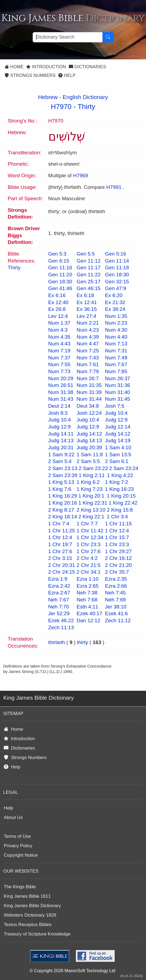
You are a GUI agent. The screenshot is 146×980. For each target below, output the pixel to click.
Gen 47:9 (116, 288)
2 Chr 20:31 (62, 565)
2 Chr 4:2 (87, 558)
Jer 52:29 (59, 613)
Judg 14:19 (118, 440)
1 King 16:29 (63, 496)
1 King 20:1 (91, 496)
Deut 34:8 (88, 406)
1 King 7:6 (60, 489)
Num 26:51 (61, 385)
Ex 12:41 (87, 302)
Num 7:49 (116, 358)
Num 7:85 (116, 371)
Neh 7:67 (59, 600)
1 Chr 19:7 (60, 544)
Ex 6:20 (114, 295)
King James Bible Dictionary (32, 906)
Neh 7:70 (59, 607)
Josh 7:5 (115, 406)
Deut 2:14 (59, 406)
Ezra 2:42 (59, 586)
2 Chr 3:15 (60, 558)
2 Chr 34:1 (89, 572)
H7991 (114, 187)
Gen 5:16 (116, 254)
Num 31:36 (118, 385)
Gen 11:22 (89, 275)
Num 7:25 (88, 351)
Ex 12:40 (58, 302)
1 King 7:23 (90, 489)
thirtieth (57, 642)
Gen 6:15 (59, 261)
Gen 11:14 (117, 261)
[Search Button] (108, 37)
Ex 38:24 (115, 309)
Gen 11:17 (89, 268)
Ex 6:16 (57, 295)
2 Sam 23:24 (124, 468)
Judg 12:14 (118, 427)
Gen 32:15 (117, 282)
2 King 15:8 (120, 510)
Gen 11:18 (117, 268)
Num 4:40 (116, 337)
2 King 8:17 (61, 510)
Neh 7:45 (115, 593)
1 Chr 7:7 (87, 524)
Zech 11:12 (118, 620)
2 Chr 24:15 (62, 572)
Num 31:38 (61, 392)
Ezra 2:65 (88, 586)
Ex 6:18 (85, 295)
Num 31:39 (89, 392)
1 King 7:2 (117, 482)
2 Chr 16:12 (118, 558)
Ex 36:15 (87, 309)
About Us (13, 817)
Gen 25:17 (89, 282)
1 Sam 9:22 (61, 455)
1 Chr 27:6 (60, 551)
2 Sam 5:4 (60, 461)
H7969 (80, 176)
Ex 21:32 (115, 302)
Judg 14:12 (89, 434)
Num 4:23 (88, 330)
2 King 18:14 (63, 517)
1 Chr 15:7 (117, 537)
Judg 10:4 (116, 413)
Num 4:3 (58, 330)
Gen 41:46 (60, 288)
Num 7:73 (59, 371)
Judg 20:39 (89, 448)
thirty (82, 642)
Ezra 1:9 (58, 579)
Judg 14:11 (61, 434)
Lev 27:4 (86, 316)
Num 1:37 (59, 323)
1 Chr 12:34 (90, 537)
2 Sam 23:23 (93, 468)
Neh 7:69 (115, 600)
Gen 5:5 (86, 254)
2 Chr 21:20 (118, 565)
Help (67, 75)
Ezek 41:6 (116, 613)
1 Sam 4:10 (118, 448)
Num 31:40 (118, 392)
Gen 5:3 (57, 254)
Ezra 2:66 (116, 586)
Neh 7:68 (87, 600)
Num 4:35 (59, 337)
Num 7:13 (116, 344)
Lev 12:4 (58, 316)
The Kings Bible (20, 887)
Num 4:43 (59, 344)
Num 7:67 (116, 364)
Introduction (46, 67)
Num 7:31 (116, 351)
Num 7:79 (88, 371)
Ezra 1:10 (88, 579)
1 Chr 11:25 (62, 531)
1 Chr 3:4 (117, 517)
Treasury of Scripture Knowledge (37, 934)
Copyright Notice (21, 855)
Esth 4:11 (87, 607)
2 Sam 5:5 (88, 461)
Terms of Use (17, 836)
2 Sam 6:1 (117, 461)
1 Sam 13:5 (118, 455)
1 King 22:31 (93, 503)
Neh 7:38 (87, 593)
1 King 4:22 (120, 475)
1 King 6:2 (88, 482)
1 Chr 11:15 (118, 524)
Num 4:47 (88, 344)
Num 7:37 (59, 358)
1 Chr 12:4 (117, 531)
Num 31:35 (89, 385)
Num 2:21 (88, 323)
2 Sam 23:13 (63, 468)
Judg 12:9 (116, 420)
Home (14, 67)
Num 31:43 (61, 399)
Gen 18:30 (117, 275)
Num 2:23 (116, 323)
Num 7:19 (59, 351)
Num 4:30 (116, 330)
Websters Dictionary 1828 (30, 915)
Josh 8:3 (58, 413)
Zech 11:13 (61, 627)
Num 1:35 (116, 316)
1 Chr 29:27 (118, 551)
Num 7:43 (88, 358)
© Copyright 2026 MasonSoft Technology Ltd (72, 971)
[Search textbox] (68, 37)
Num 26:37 (118, 378)
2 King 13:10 (91, 510)
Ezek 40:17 (89, 613)
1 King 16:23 (119, 489)
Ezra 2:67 (59, 593)
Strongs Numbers (30, 75)
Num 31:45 (118, 399)
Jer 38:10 (116, 607)
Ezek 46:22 (61, 620)
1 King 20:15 (121, 496)
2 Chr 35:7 (117, 572)
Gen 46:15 (89, 288)
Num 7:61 (88, 364)
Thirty (86, 107)
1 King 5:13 (61, 482)
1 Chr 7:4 (59, 524)
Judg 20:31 (61, 448)
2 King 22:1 (91, 517)
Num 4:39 (88, 337)
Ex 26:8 (57, 309)
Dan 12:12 (89, 620)
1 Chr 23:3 (89, 544)
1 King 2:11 (92, 475)
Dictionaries (87, 67)
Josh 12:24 (89, 413)
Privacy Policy (18, 846)
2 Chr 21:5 (89, 565)
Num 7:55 (59, 364)
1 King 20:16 (63, 503)
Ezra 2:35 (116, 579)
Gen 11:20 (60, 275)
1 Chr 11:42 (90, 531)
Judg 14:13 (61, 440)
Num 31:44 (89, 399)
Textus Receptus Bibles (28, 925)
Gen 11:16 (60, 268)
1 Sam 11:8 (90, 455)
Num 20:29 (61, 378)
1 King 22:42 (123, 503)
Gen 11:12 (89, 261)
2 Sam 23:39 (63, 475)
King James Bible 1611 (27, 896)
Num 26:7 (88, 378)
